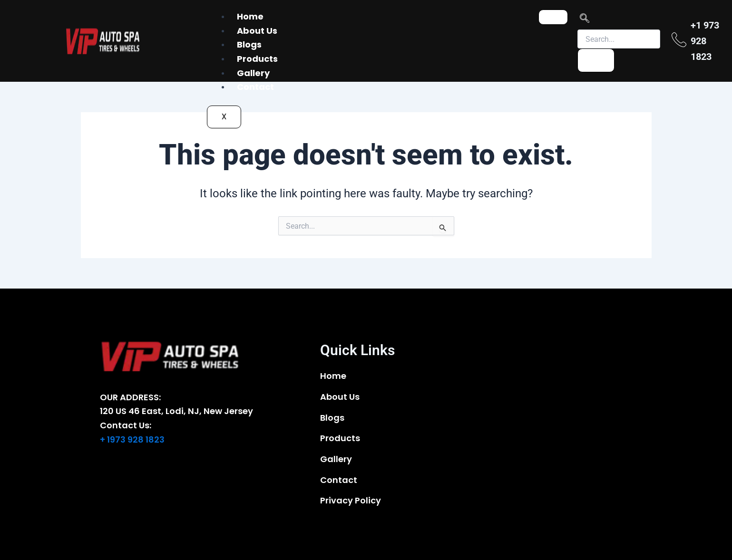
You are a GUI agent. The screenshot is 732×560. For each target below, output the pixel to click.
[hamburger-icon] (553, 17)
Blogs (249, 44)
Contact (255, 87)
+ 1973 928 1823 (132, 439)
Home (250, 16)
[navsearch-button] (585, 20)
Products (257, 59)
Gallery (253, 73)
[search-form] (619, 39)
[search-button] (596, 60)
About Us (257, 31)
